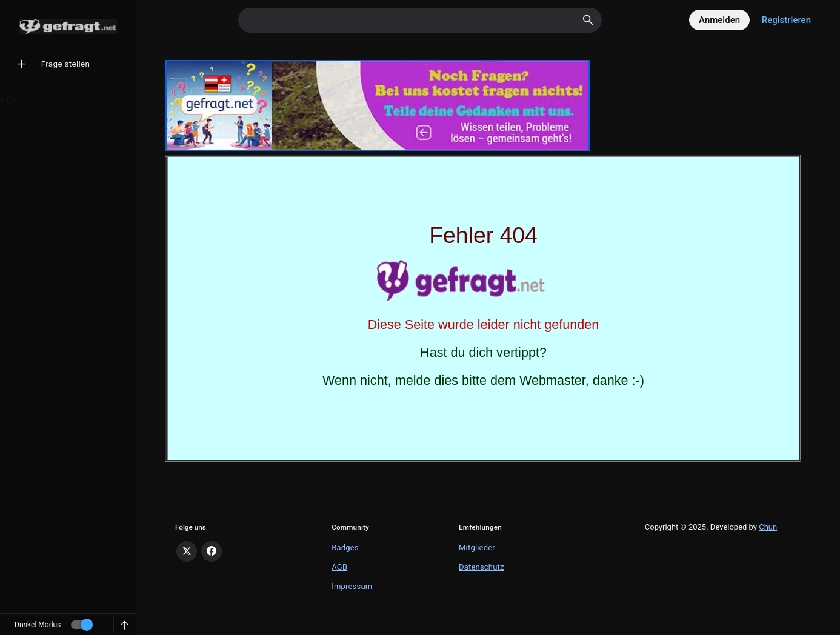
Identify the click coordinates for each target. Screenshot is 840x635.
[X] (187, 551)
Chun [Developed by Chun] (768, 527)
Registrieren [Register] (786, 20)
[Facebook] (212, 551)
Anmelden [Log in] (719, 20)
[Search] (420, 20)
